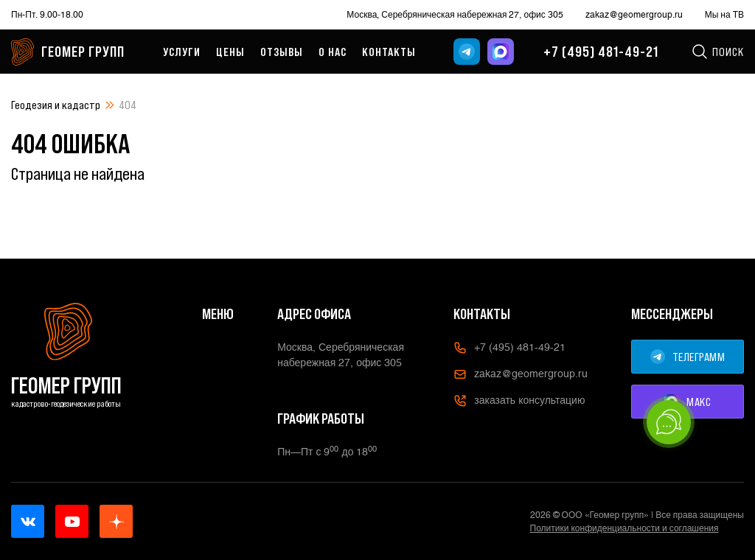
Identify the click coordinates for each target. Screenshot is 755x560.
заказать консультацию (519, 401)
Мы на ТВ (724, 15)
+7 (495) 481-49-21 (601, 52)
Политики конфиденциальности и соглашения (624, 528)
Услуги (182, 52)
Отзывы (282, 52)
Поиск (717, 52)
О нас (333, 52)
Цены (230, 52)
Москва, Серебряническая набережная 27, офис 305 (455, 15)
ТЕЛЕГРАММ (688, 357)
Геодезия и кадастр (56, 105)
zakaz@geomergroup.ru (634, 15)
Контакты (389, 52)
